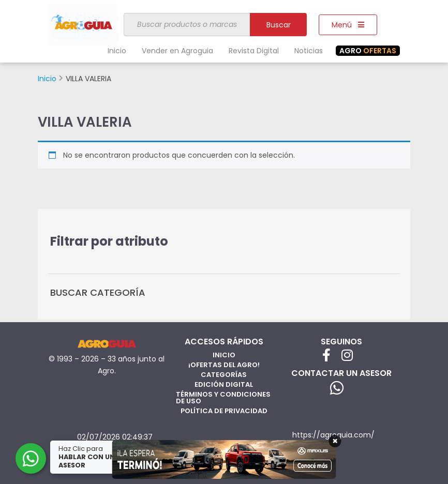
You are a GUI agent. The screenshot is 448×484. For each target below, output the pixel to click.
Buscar (279, 25)
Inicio (117, 51)
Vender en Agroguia (177, 51)
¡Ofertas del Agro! (224, 365)
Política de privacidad (224, 411)
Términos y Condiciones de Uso (223, 398)
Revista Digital (254, 51)
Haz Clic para (87, 457)
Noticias (309, 51)
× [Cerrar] (335, 441)
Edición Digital (224, 384)
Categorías (224, 375)
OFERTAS (368, 51)
